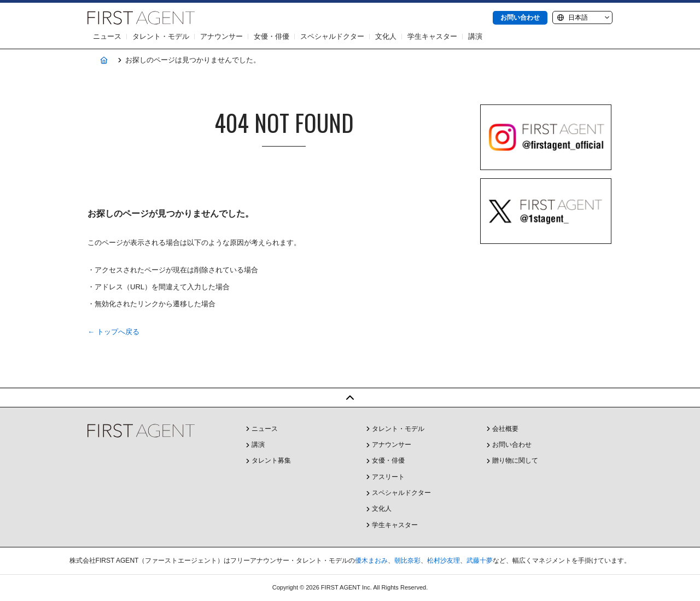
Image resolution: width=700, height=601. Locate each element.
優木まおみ (371, 561)
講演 (475, 36)
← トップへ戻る (113, 332)
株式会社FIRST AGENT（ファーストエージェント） (141, 18)
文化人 (386, 36)
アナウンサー (221, 36)
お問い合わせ (520, 17)
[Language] (582, 17)
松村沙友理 (444, 561)
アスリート (388, 477)
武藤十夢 (480, 561)
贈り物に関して (515, 460)
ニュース (107, 36)
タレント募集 (271, 460)
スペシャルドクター (332, 36)
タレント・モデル (161, 36)
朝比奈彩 (407, 561)
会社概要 (505, 429)
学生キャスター (432, 36)
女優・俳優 (272, 36)
